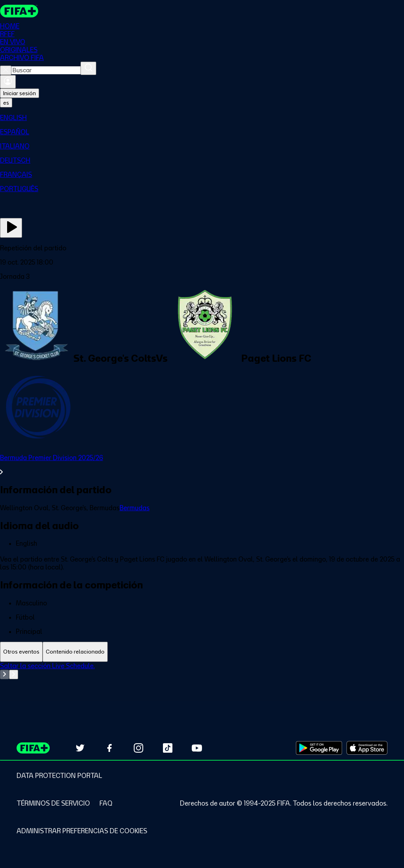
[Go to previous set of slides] (5, 674)
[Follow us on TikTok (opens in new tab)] (168, 748)
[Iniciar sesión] (8, 82)
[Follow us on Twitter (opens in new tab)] (80, 748)
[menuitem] (202, 118)
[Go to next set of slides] (14, 674)
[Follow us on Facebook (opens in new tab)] (109, 748)
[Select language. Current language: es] (6, 103)
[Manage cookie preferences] (82, 831)
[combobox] (46, 70)
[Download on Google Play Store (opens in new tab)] (319, 748)
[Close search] (6, 70)
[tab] (21, 652)
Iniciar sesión (20, 93)
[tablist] (202, 652)
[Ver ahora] (11, 228)
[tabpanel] (202, 682)
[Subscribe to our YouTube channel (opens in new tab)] (197, 748)
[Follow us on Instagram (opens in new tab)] (138, 748)
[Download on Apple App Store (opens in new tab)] (367, 748)
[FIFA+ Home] (19, 11)
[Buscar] (88, 68)
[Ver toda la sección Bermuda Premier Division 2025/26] (202, 465)
